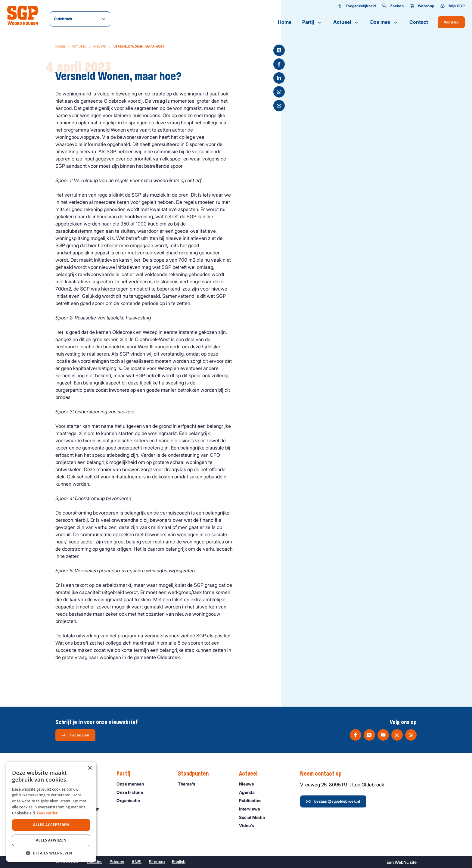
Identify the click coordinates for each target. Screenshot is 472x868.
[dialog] (51, 812)
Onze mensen (133, 784)
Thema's (189, 784)
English (179, 862)
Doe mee (384, 22)
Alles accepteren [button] (51, 825)
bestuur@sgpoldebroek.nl (333, 801)
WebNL (402, 862)
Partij (312, 22)
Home (285, 22)
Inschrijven (75, 735)
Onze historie (132, 792)
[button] (51, 853)
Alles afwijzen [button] (51, 840)
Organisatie (131, 800)
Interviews (252, 809)
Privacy (117, 862)
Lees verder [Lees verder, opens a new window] (47, 813)
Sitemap (157, 862)
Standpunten (196, 774)
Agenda (250, 792)
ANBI (137, 862)
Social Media (255, 817)
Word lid (451, 22)
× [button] (90, 768)
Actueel (346, 22)
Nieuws (100, 46)
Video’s (249, 825)
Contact (419, 22)
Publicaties (253, 800)
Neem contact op (324, 774)
